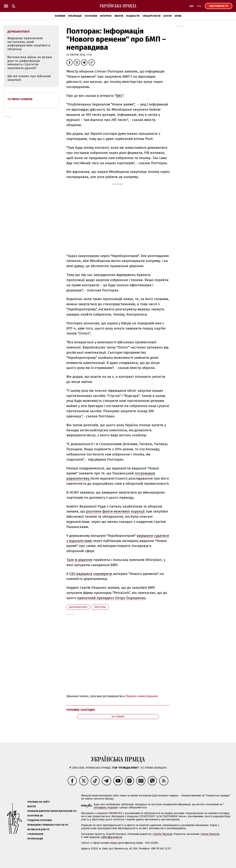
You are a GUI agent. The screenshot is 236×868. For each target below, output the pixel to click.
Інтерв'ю (106, 16)
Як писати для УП (38, 829)
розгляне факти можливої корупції (115, 511)
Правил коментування (142, 696)
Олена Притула (210, 834)
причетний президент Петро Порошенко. (112, 598)
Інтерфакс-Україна (105, 808)
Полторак (100, 607)
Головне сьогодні (81, 710)
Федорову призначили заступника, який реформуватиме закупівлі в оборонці (29, 44)
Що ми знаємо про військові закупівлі (29, 78)
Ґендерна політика (40, 820)
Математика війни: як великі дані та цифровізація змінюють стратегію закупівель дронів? (30, 63)
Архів (178, 16)
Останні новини (20, 99)
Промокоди (35, 839)
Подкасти (133, 16)
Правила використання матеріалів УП (52, 811)
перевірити (103, 574)
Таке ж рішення (79, 560)
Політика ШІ (35, 816)
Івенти (119, 16)
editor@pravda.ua (112, 837)
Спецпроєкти (151, 16)
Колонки (91, 16)
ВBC (119, 96)
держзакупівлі (78, 607)
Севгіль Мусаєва (163, 834)
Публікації (75, 16)
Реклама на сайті (38, 802)
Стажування (35, 834)
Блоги (168, 16)
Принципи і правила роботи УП (48, 825)
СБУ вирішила (81, 574)
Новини (60, 16)
